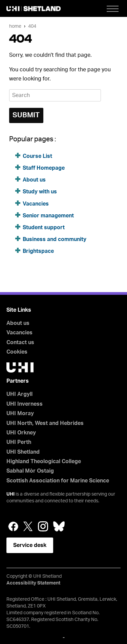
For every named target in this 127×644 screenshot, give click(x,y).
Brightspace (38, 251)
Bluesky (59, 526)
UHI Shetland (23, 452)
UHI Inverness (25, 404)
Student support (44, 228)
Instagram (43, 526)
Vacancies (36, 204)
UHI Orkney (21, 433)
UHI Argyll (19, 394)
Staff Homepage (44, 168)
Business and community (55, 239)
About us (34, 180)
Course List (37, 156)
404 (32, 26)
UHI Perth (19, 442)
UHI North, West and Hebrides (45, 423)
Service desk (30, 545)
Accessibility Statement (33, 583)
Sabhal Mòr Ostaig (30, 471)
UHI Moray (20, 413)
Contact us (20, 342)
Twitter (28, 526)
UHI (10, 494)
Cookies (17, 352)
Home (15, 26)
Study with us (40, 192)
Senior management (48, 216)
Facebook (13, 526)
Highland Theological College (44, 461)
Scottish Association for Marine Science (58, 481)
